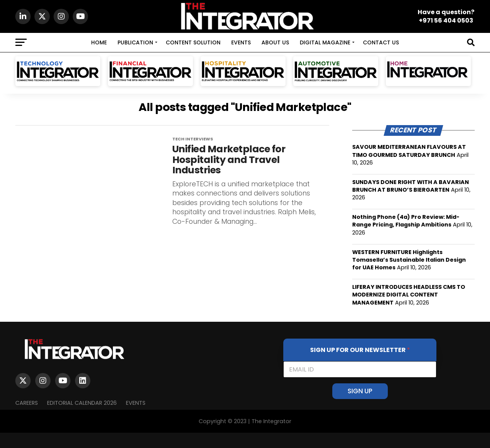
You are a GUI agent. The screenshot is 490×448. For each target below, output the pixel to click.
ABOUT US (275, 42)
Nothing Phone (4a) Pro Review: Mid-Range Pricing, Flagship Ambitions (406, 221)
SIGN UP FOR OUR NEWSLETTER (360, 350)
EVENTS (241, 42)
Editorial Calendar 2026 (82, 403)
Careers (27, 403)
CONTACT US (381, 42)
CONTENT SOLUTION (193, 42)
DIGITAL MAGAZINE (325, 42)
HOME (99, 42)
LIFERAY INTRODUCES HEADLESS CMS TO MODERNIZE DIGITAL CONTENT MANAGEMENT (409, 295)
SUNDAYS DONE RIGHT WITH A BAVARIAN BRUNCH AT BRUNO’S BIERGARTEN (411, 186)
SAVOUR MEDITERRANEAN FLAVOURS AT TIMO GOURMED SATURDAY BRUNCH (409, 151)
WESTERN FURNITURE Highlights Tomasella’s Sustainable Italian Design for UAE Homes (409, 260)
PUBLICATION (135, 42)
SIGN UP (360, 391)
